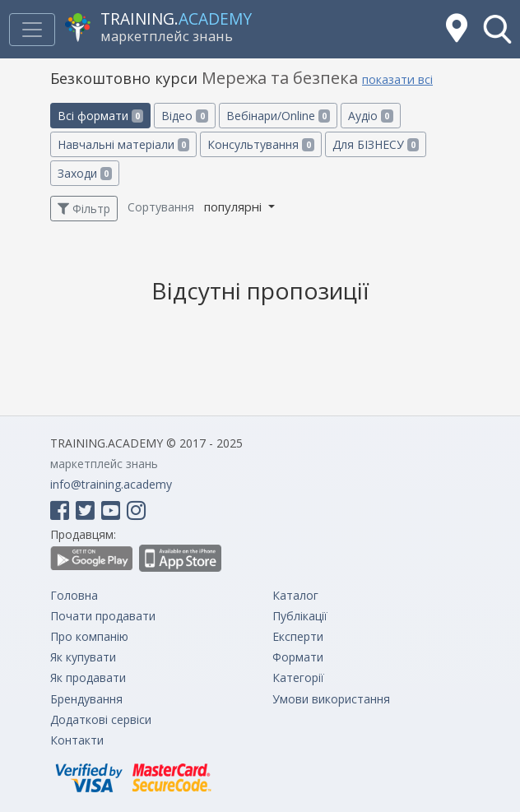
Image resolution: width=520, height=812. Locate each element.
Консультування (260, 144)
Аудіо (370, 116)
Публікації (300, 616)
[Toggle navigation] (32, 30)
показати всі (397, 79)
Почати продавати (103, 616)
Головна (74, 595)
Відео (184, 116)
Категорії (298, 677)
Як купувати (83, 657)
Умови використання (331, 699)
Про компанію (89, 636)
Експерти (298, 636)
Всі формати (100, 116)
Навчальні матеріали (123, 144)
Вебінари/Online (278, 116)
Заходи (85, 173)
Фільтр (84, 209)
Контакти (77, 740)
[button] (497, 29)
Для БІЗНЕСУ (376, 144)
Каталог (295, 595)
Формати (298, 657)
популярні (234, 206)
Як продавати (88, 677)
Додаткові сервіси (101, 719)
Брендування (86, 699)
